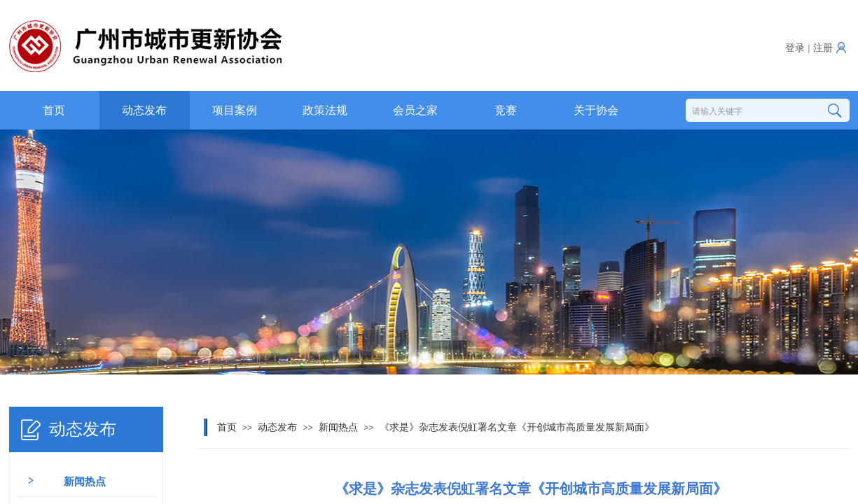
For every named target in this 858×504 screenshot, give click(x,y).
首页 (54, 110)
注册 (823, 48)
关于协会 (596, 110)
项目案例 (235, 110)
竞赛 (506, 110)
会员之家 (415, 110)
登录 (795, 48)
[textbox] (751, 111)
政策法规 (325, 110)
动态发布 (144, 110)
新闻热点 (338, 427)
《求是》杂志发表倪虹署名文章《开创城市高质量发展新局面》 (517, 427)
